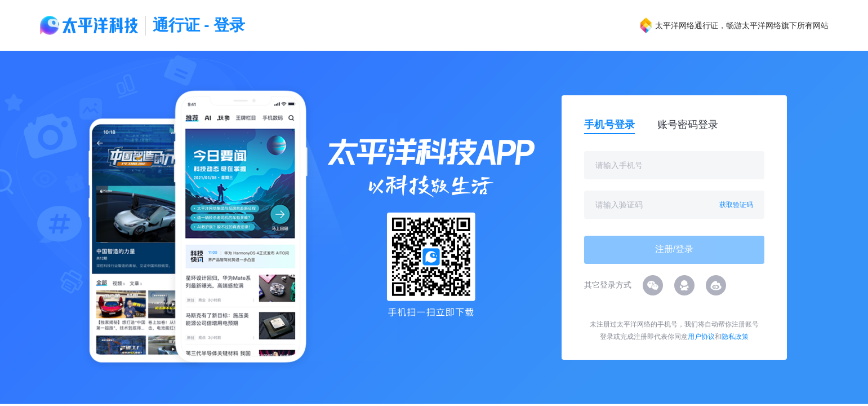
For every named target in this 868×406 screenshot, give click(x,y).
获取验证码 (736, 205)
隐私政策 (735, 337)
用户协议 (701, 337)
